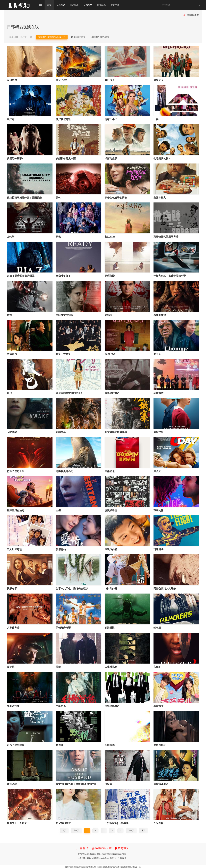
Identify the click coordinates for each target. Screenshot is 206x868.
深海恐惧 (110, 627)
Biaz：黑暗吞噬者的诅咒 (21, 276)
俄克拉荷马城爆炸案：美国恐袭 (24, 197)
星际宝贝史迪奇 (16, 510)
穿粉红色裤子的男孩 (116, 197)
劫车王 (157, 627)
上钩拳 (11, 236)
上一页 (76, 830)
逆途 (9, 315)
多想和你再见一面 (66, 158)
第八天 (157, 471)
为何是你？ (160, 744)
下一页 (131, 830)
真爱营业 (158, 705)
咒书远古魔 (13, 705)
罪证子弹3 (61, 80)
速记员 (108, 315)
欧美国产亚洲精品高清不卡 (52, 37)
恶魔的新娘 (160, 315)
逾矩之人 (158, 80)
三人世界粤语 (14, 549)
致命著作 (12, 354)
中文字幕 (118, 5)
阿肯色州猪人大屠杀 (165, 588)
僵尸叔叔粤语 (63, 119)
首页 (49, 5)
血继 (58, 510)
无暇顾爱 (110, 276)
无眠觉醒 (12, 432)
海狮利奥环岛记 (64, 471)
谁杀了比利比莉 (16, 744)
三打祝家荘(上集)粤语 (117, 823)
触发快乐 (158, 432)
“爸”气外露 (111, 588)
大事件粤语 (13, 627)
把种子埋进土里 (16, 471)
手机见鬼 (61, 705)
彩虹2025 (110, 236)
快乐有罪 (12, 588)
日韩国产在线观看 (100, 37)
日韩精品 (90, 5)
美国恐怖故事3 (15, 158)
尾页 (144, 830)
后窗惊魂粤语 (161, 783)
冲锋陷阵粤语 (112, 705)
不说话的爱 (111, 549)
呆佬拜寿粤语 (63, 627)
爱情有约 (61, 549)
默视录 (60, 744)
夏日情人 (110, 80)
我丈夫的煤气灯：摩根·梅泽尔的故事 (76, 783)
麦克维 (11, 666)
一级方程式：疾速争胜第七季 (170, 276)
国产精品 (76, 5)
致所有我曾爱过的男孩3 (69, 393)
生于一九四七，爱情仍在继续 (72, 588)
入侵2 (157, 666)
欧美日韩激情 (78, 37)
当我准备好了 (63, 276)
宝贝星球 (12, 80)
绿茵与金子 (111, 158)
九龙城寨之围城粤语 (116, 432)
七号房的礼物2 (162, 158)
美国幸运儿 (160, 197)
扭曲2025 (110, 744)
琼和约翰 (158, 510)
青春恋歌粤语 (112, 393)
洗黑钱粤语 (111, 510)
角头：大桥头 (63, 354)
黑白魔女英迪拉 (64, 315)
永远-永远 (110, 354)
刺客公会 (61, 432)
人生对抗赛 (111, 666)
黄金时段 (12, 783)
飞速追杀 (158, 549)
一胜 (156, 119)
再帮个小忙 (111, 119)
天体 (58, 197)
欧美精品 (104, 5)
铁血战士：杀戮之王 (18, 823)
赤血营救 (158, 393)
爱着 (58, 666)
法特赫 (108, 783)
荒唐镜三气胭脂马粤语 (166, 236)
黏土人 (157, 354)
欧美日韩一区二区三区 (21, 37)
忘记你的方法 (63, 823)
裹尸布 (11, 119)
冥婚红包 (110, 471)
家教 (58, 236)
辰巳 (9, 393)
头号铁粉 (158, 823)
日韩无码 (61, 5)
